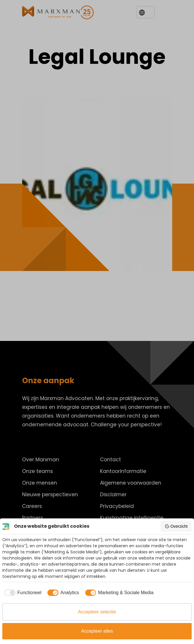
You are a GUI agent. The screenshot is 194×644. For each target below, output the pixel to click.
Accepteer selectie (97, 612)
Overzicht (176, 526)
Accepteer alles (97, 631)
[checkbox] (22, 593)
